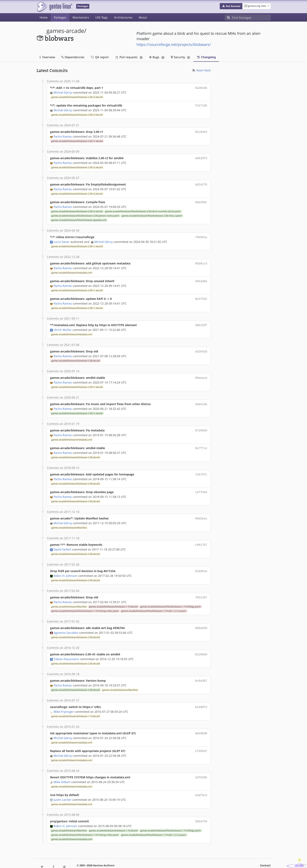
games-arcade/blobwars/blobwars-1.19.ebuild (113, 598)
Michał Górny (63, 92)
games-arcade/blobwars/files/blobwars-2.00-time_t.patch (152, 213)
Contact (265, 853)
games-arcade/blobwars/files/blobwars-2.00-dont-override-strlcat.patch (143, 209)
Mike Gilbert (62, 770)
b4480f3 (201, 697)
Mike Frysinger (64, 701)
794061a (201, 235)
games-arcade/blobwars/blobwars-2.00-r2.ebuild (77, 97)
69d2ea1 (201, 511)
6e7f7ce (201, 442)
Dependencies (73, 57)
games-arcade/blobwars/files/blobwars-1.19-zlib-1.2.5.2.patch (154, 602)
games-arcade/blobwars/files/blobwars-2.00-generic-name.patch (85, 213)
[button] (231, 6)
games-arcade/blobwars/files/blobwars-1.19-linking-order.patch (85, 602)
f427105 (201, 105)
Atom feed (201, 70)
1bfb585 (201, 766)
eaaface (201, 783)
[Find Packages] (251, 17)
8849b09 (201, 723)
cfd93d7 (201, 740)
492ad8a (201, 278)
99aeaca (201, 373)
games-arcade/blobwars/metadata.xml (72, 269)
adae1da (201, 399)
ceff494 (201, 485)
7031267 (201, 589)
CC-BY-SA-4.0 (126, 860)
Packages (60, 17)
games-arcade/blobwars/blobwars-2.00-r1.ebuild (77, 140)
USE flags (102, 17)
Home (44, 17)
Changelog (206, 57)
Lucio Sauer (62, 239)
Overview (47, 57)
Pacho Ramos (63, 135)
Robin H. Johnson (65, 567)
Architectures (123, 17)
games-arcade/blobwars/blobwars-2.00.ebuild (76, 356)
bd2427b (201, 183)
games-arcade (65, 31)
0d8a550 (201, 619)
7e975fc (201, 468)
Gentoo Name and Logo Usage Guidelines (169, 860)
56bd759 (201, 809)
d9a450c (201, 200)
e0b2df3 (201, 157)
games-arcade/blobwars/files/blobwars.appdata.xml (79, 218)
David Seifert (62, 541)
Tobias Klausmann (66, 649)
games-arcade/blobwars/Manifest (69, 520)
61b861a (201, 563)
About (143, 17)
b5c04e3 (201, 131)
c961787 (201, 537)
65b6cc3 (201, 260)
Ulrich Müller (63, 325)
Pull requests (129, 57)
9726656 (201, 425)
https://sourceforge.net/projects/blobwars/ (174, 44)
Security (181, 57)
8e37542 (201, 295)
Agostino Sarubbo (66, 623)
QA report (100, 57)
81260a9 (201, 645)
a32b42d (201, 347)
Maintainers (81, 17)
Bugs (157, 57)
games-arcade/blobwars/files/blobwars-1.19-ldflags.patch (171, 598)
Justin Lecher (63, 787)
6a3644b (201, 88)
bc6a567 (201, 671)
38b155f (201, 321)
